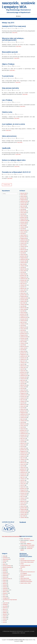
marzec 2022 (23, 271)
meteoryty (5, 588)
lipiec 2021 (23, 284)
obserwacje (5, 590)
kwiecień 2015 (23, 405)
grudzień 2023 (24, 237)
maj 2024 (22, 229)
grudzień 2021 (24, 275)
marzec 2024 (23, 232)
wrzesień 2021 (24, 280)
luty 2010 (22, 505)
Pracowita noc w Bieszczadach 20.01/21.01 (16, 172)
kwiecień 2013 (23, 443)
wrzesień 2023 (24, 242)
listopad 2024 (23, 219)
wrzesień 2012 (24, 455)
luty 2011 (22, 485)
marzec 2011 (23, 484)
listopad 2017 (23, 355)
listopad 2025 (23, 200)
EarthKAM (5, 558)
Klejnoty (5, 569)
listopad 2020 (23, 296)
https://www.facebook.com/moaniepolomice (12, 536)
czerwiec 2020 (23, 304)
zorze (4, 622)
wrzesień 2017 (24, 358)
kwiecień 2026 (23, 193)
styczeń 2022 (23, 274)
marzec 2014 (23, 426)
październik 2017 (24, 356)
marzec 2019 (23, 329)
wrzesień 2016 (24, 377)
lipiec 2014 (23, 419)
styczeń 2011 (23, 487)
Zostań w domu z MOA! (25, 583)
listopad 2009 (23, 509)
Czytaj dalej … (15, 32)
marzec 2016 (23, 387)
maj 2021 (22, 287)
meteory (5, 585)
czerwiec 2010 (23, 498)
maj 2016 (22, 384)
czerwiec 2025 (23, 208)
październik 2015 (24, 395)
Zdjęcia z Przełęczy (8, 64)
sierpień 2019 (23, 321)
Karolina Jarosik (12, 78)
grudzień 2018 (24, 334)
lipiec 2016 (23, 380)
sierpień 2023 (23, 243)
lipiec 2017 (23, 361)
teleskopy (5, 604)
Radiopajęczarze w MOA (26, 580)
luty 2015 (22, 408)
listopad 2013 (23, 432)
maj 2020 (22, 306)
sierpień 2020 (23, 301)
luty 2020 (22, 311)
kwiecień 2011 (23, 482)
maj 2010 (22, 500)
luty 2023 (22, 253)
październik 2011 (24, 472)
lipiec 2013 (23, 438)
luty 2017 (22, 369)
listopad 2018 (23, 335)
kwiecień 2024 (23, 230)
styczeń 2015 (23, 409)
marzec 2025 (23, 213)
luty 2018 (22, 350)
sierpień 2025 (23, 204)
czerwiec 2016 (23, 382)
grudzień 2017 (24, 353)
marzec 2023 (23, 251)
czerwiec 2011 (23, 479)
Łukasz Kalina (11, 54)
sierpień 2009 (23, 514)
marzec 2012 (23, 464)
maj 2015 (22, 403)
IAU (21, 569)
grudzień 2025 (24, 198)
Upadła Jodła (6, 148)
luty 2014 (22, 427)
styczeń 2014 (23, 429)
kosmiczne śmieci (7, 579)
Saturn (4, 595)
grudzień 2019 (24, 314)
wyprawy (5, 614)
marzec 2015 (23, 406)
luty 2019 (22, 330)
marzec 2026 (23, 195)
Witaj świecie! (27, 539)
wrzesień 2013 (24, 435)
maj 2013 (22, 442)
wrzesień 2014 (24, 416)
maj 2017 (22, 364)
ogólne (4, 592)
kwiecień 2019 (23, 327)
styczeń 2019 (23, 332)
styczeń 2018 (23, 351)
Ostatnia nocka (7, 112)
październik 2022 (24, 259)
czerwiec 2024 (23, 227)
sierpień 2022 (23, 263)
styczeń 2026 (23, 196)
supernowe (5, 603)
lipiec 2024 (23, 225)
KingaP (10, 90)
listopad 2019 (23, 316)
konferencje (5, 574)
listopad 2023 (23, 238)
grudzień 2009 (24, 508)
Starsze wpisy (7, 185)
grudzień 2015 (24, 392)
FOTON (22, 564)
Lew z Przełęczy (7, 100)
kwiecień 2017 (23, 366)
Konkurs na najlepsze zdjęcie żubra (14, 160)
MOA (21, 570)
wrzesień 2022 (24, 261)
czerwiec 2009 (23, 517)
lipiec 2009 (23, 516)
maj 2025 (22, 209)
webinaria (5, 608)
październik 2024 (24, 221)
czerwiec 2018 (23, 343)
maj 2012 (22, 461)
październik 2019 (24, 317)
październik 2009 (24, 511)
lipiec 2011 (23, 477)
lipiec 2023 (23, 245)
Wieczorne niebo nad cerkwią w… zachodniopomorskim (13, 39)
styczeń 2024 (23, 235)
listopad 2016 (23, 374)
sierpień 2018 (23, 340)
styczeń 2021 (23, 293)
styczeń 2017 (23, 371)
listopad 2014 (23, 413)
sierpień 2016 (23, 379)
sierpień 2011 (23, 476)
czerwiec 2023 (23, 246)
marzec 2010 (23, 503)
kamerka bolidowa (7, 566)
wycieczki (5, 611)
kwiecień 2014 (23, 424)
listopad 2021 (23, 277)
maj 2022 (22, 267)
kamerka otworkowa (7, 567)
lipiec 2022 (23, 264)
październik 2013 (24, 434)
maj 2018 (22, 345)
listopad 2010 (23, 490)
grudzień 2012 (24, 450)
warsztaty (5, 606)
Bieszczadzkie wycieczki (10, 52)
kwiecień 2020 (23, 308)
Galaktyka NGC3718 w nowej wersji (14, 26)
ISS (4, 563)
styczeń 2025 (23, 216)
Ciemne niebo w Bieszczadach (27, 562)
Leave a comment (20, 28)
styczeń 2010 (23, 506)
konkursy (5, 577)
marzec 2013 (23, 445)
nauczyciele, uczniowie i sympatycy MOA (18, 5)
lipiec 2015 (23, 400)
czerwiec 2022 (23, 266)
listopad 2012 (23, 451)
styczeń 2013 (23, 448)
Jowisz (4, 564)
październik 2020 (24, 298)
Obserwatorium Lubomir (26, 575)
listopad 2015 (23, 393)
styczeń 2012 (23, 467)
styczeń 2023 (23, 254)
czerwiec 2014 (23, 421)
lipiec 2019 (23, 322)
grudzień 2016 (24, 372)
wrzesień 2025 (24, 203)
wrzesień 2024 (24, 222)
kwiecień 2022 (23, 269)
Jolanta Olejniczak (12, 42)
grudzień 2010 (24, 488)
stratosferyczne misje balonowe (10, 600)
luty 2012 (22, 466)
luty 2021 (22, 292)
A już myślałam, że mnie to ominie (13, 124)
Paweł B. (22, 577)
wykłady (5, 613)
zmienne (5, 619)
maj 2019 (22, 325)
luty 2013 (22, 446)
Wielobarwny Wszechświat (26, 581)
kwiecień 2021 (23, 288)
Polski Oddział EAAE (25, 578)
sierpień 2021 (23, 282)
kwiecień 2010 (23, 501)
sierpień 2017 (23, 359)
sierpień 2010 (23, 495)
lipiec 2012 (23, 458)
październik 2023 (24, 240)
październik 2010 (24, 492)
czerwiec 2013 (23, 440)
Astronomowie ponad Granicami (27, 561)
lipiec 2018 (23, 342)
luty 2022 (22, 272)
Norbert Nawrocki (12, 138)
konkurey (5, 575)
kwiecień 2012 (23, 463)
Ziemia (4, 617)
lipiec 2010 (23, 497)
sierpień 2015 (23, 398)
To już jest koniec (8, 76)
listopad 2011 (23, 471)
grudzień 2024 (24, 217)
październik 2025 (24, 201)
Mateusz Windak (12, 28)
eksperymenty (6, 559)
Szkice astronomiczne (9, 136)
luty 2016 (22, 388)
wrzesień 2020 (24, 300)
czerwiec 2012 (23, 459)
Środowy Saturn (30, 547)
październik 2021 (24, 279)
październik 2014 (24, 414)
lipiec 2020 (23, 303)
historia (5, 561)
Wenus (4, 609)
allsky (4, 556)
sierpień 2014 (23, 417)
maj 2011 (22, 480)
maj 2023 (22, 248)
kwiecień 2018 (23, 346)
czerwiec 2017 (23, 363)
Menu (19, 16)
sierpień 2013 (23, 437)
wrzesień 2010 (24, 493)
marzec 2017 (23, 367)
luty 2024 (22, 233)
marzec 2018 (23, 348)
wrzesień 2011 (24, 474)
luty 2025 (22, 214)
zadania (5, 616)
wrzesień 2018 (24, 338)
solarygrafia (5, 598)
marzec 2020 (23, 309)
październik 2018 (24, 337)
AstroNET (22, 559)
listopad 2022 (23, 258)
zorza (4, 621)
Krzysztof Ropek (12, 114)
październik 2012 (24, 453)
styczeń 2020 (23, 313)
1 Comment (18, 54)
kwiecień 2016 (23, 385)
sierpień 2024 (23, 224)
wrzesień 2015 (24, 396)
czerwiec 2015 (23, 401)
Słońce (4, 596)
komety (4, 571)
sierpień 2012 (23, 456)
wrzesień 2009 (24, 513)
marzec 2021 (23, 290)
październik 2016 (24, 375)
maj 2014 (22, 422)
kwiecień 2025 (23, 211)
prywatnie (5, 593)
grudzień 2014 (24, 411)
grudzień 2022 (24, 256)
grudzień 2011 (24, 469)
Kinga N (10, 66)
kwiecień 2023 (23, 250)
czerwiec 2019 (23, 324)
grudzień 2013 (24, 430)
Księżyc (4, 580)
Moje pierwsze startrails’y (10, 88)
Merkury (5, 584)
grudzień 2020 (24, 295)
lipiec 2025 (23, 206)
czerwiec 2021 (23, 285)
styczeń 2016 (23, 390)
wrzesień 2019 (24, 319)
